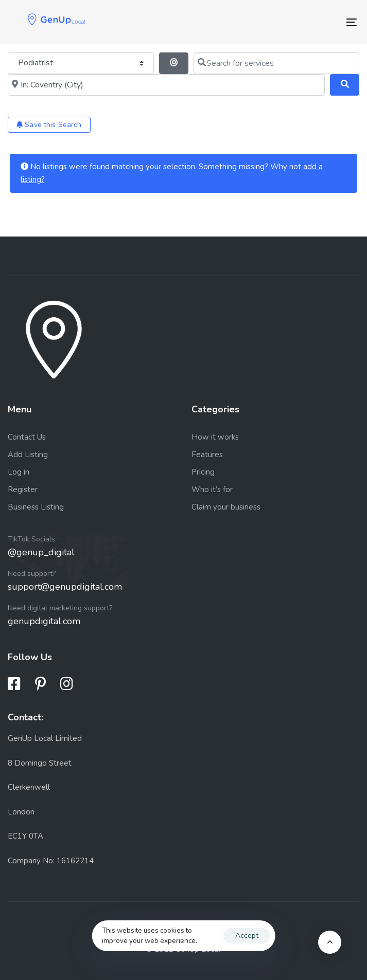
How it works (215, 437)
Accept (247, 936)
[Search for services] (276, 63)
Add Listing (28, 455)
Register (23, 489)
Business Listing (36, 507)
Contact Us (27, 437)
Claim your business (226, 507)
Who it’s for (212, 489)
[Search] (345, 85)
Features (207, 455)
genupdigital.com (44, 621)
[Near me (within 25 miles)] (166, 85)
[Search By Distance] (174, 63)
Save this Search (49, 125)
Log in (19, 472)
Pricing (203, 472)
